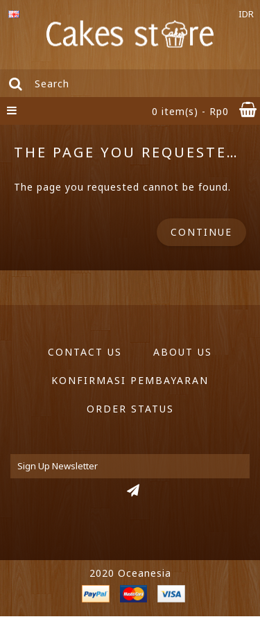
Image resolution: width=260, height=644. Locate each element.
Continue (201, 232)
